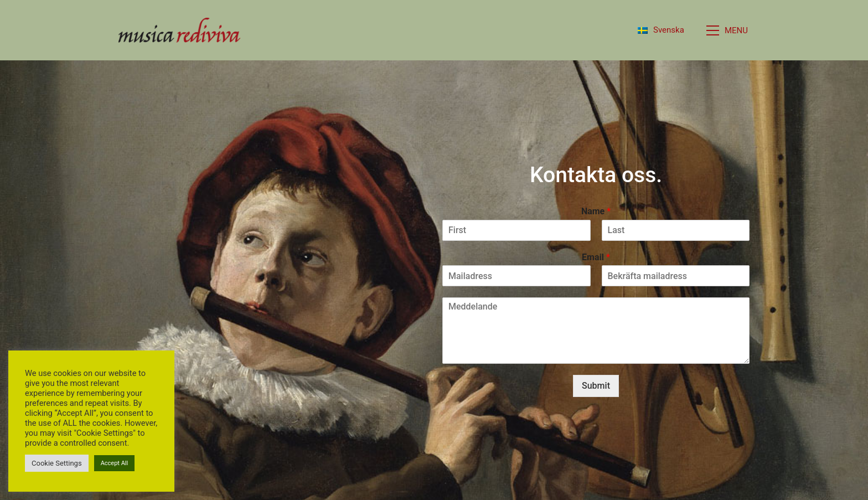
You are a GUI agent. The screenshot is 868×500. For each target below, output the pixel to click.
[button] (728, 30)
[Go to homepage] (179, 30)
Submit (596, 386)
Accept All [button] (115, 463)
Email (596, 257)
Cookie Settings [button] (57, 463)
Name (596, 211)
